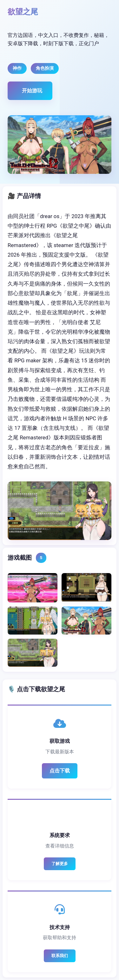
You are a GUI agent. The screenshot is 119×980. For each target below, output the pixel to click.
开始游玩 (32, 91)
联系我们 (60, 956)
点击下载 (60, 771)
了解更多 (60, 864)
